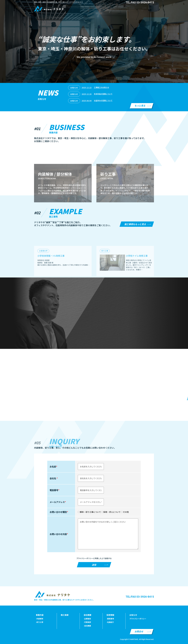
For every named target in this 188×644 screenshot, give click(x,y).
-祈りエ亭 (40, 622)
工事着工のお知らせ (103, 88)
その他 (125, 512)
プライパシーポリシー (138, 619)
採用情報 (136, 8)
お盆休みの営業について (104, 101)
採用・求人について (111, 512)
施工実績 (115, 8)
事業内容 (104, 8)
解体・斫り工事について (89, 512)
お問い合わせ (149, 8)
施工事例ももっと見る (135, 224)
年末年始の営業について (104, 94)
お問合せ (139, 631)
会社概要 (125, 8)
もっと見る (140, 106)
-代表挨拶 (87, 622)
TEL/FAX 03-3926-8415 (140, 597)
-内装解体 (40, 619)
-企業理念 (87, 619)
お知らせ (133, 615)
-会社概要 (87, 626)
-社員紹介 (110, 622)
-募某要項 (110, 619)
